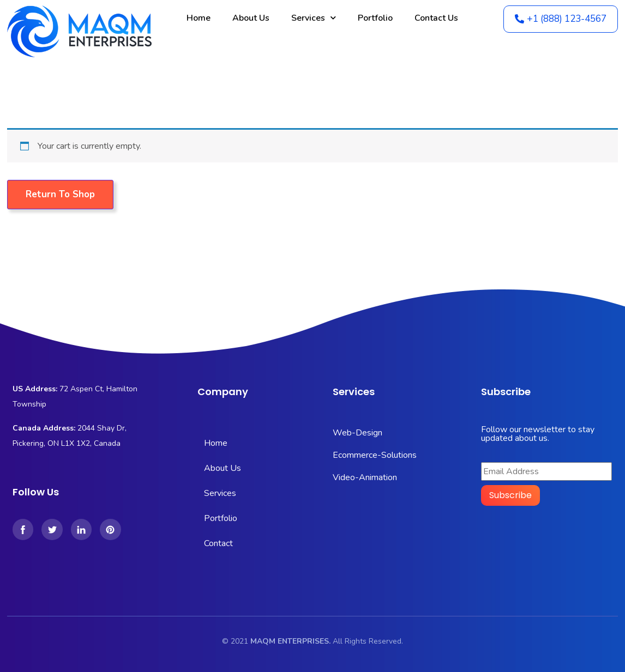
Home (199, 18)
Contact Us (436, 18)
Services (314, 18)
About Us (251, 18)
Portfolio (375, 18)
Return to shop (60, 194)
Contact (218, 543)
